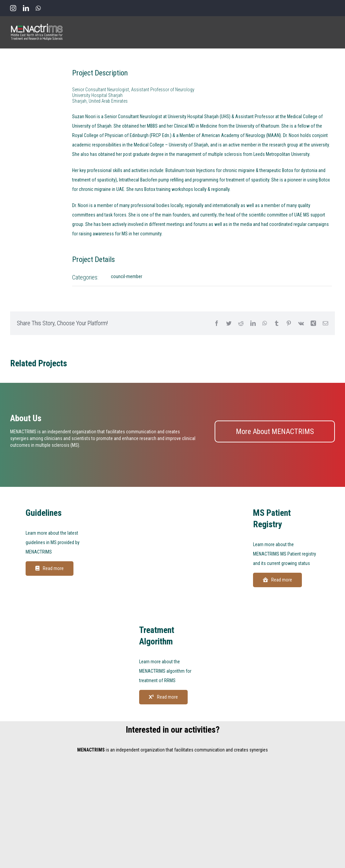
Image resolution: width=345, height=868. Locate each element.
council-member (127, 276)
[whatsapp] (38, 8)
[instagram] (13, 8)
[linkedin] (26, 8)
